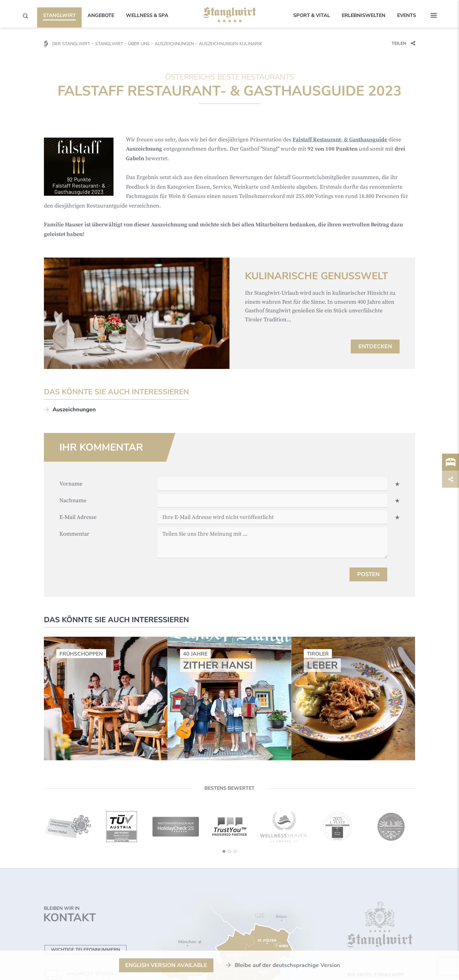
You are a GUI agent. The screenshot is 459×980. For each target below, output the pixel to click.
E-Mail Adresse (78, 517)
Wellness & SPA (147, 15)
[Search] (25, 16)
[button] (434, 15)
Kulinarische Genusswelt (317, 276)
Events (407, 15)
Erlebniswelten (364, 15)
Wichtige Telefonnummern (86, 950)
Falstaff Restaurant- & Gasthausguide (340, 140)
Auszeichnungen (74, 409)
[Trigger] (450, 462)
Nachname (73, 501)
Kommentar (74, 534)
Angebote (101, 15)
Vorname (71, 484)
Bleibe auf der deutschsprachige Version (287, 965)
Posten (368, 574)
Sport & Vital (312, 15)
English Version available (166, 965)
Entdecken (375, 346)
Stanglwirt (59, 15)
